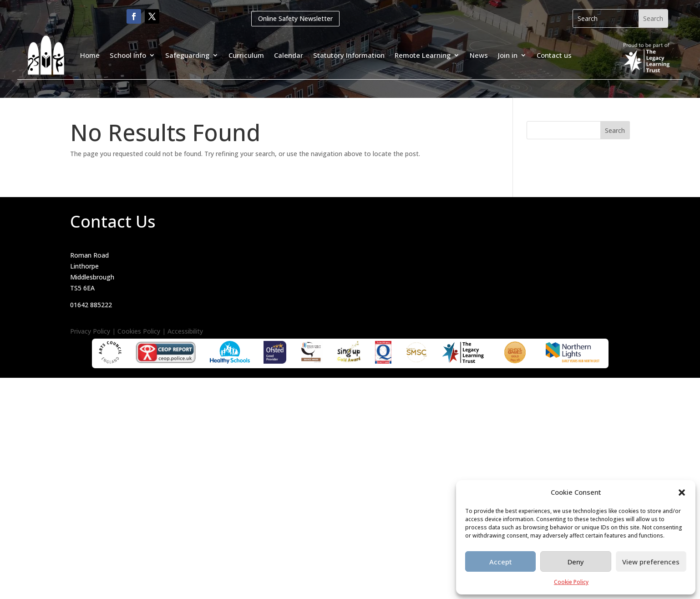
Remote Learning (423, 55)
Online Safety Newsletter (295, 18)
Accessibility (185, 331)
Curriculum (246, 55)
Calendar (289, 55)
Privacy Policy (90, 331)
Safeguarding (187, 55)
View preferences (651, 562)
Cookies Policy (139, 331)
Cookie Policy (571, 582)
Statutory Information (349, 55)
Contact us (554, 55)
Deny (576, 562)
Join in (508, 55)
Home (90, 55)
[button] (682, 492)
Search (615, 130)
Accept (501, 562)
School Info (128, 55)
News (479, 55)
